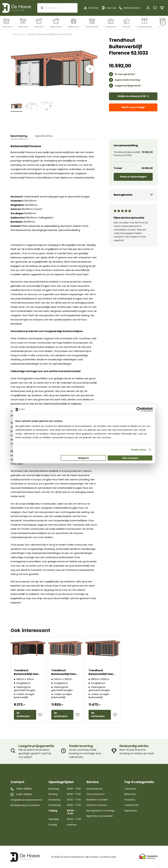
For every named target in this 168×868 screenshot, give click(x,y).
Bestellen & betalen (97, 800)
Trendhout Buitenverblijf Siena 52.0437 (64, 674)
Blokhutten (130, 794)
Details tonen (139, 450)
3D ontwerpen (23, 715)
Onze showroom (95, 794)
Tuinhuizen (130, 789)
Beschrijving (19, 136)
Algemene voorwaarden (100, 816)
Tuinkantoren (132, 805)
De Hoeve (18, 34)
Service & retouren (97, 805)
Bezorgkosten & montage (100, 811)
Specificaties (44, 136)
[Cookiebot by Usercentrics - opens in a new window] (139, 409)
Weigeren (83, 458)
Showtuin (93, 8)
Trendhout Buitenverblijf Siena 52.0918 (102, 674)
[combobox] (57, 8)
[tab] (21, 136)
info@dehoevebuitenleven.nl (26, 800)
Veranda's (130, 800)
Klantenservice (94, 789)
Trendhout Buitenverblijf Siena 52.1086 (27, 674)
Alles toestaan (130, 458)
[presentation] (90, 69)
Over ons (111, 8)
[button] (40, 715)
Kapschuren (131, 811)
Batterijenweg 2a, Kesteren (25, 805)
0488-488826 (24, 789)
